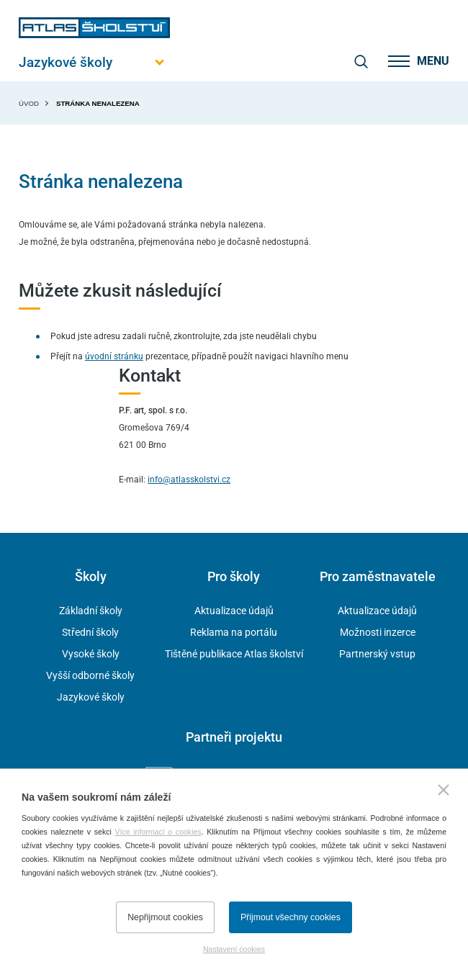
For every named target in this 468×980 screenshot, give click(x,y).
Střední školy (90, 632)
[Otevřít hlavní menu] (94, 62)
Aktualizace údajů (234, 611)
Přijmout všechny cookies (291, 917)
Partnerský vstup (377, 654)
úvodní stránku (114, 356)
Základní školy (91, 611)
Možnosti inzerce (378, 632)
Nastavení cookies (234, 949)
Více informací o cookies (158, 832)
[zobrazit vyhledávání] (361, 61)
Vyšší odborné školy (90, 675)
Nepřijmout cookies (165, 917)
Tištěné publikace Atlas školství (234, 654)
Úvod (29, 103)
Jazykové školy (91, 697)
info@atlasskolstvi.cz (189, 480)
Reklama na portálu (234, 632)
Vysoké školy (91, 654)
